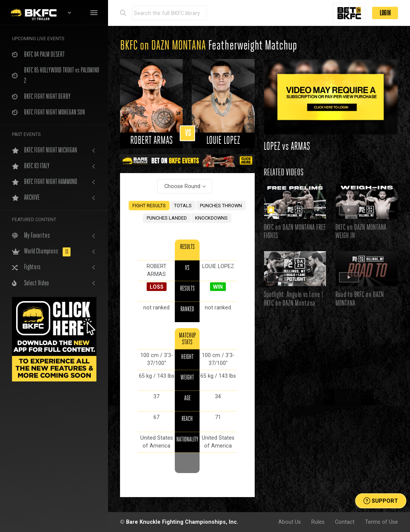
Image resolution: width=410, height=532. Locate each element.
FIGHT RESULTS (149, 206)
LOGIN (385, 13)
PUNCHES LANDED (167, 218)
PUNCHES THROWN (221, 206)
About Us (290, 522)
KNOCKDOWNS (211, 218)
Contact (345, 522)
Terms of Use (381, 522)
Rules (318, 522)
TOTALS (183, 206)
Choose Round (182, 186)
